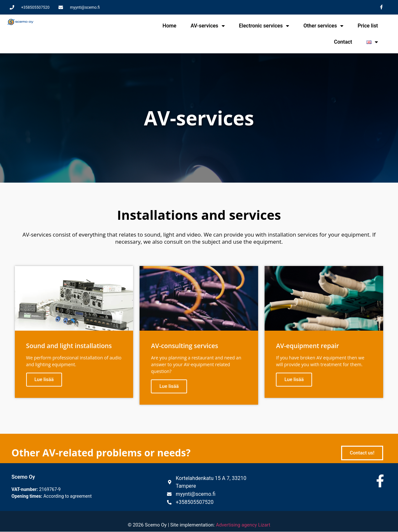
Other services (323, 26)
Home (169, 26)
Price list (368, 26)
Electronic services (264, 26)
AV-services (208, 26)
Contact (343, 42)
